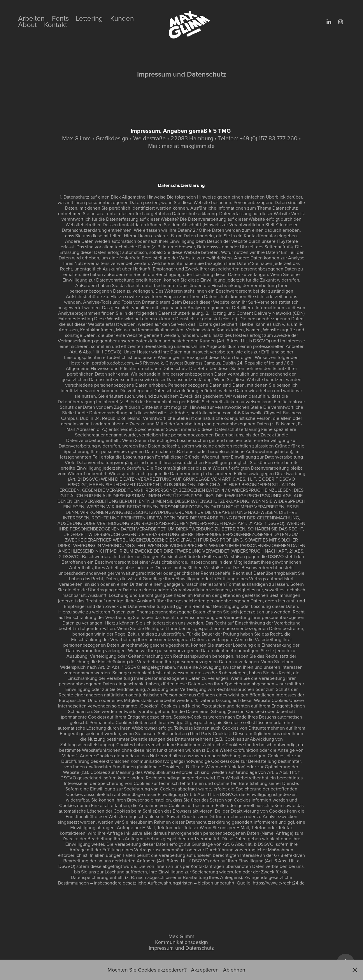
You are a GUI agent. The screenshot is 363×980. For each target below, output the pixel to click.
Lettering (89, 18)
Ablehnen (234, 970)
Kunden (122, 18)
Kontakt (56, 24)
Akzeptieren (205, 970)
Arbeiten (31, 18)
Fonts (60, 18)
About (27, 24)
